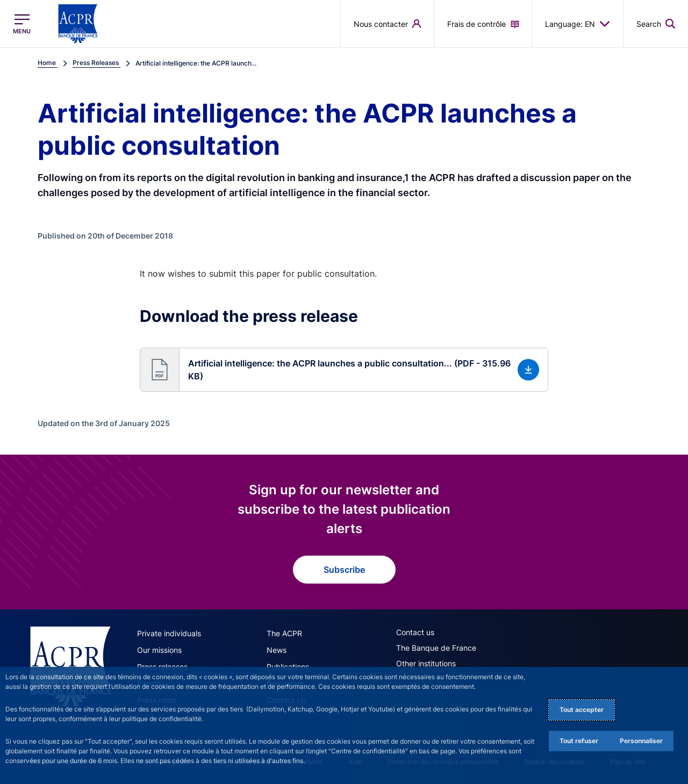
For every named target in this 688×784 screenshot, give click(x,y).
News (277, 650)
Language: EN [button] (578, 24)
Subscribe (344, 570)
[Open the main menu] (22, 24)
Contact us (415, 632)
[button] (344, 370)
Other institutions (426, 663)
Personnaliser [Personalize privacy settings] (641, 741)
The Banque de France (436, 648)
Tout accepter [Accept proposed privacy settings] (582, 710)
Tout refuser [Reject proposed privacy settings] (579, 741)
